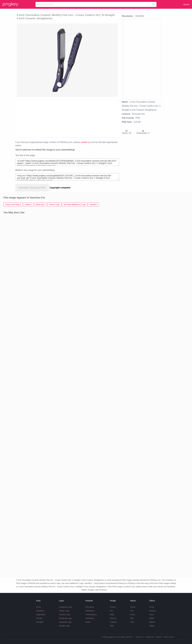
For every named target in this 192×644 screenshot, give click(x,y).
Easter (88, 622)
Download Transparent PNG (32, 188)
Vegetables (41, 615)
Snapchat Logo (65, 622)
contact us (85, 142)
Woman (113, 618)
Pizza (38, 607)
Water (152, 618)
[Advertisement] (47, 117)
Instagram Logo (65, 607)
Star (132, 618)
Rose (151, 615)
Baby (112, 615)
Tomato (39, 618)
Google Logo (64, 626)
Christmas (90, 607)
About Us (139, 637)
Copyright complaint (60, 188)
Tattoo (152, 626)
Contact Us (150, 637)
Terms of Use (169, 637)
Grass (133, 615)
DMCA (159, 637)
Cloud (133, 607)
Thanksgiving (91, 615)
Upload (186, 4)
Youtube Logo (65, 615)
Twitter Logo (64, 611)
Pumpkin (40, 622)
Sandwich (40, 611)
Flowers (153, 611)
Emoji (152, 607)
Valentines (90, 618)
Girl (111, 611)
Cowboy (113, 622)
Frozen (113, 607)
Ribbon (152, 622)
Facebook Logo (65, 618)
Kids (112, 626)
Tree (132, 622)
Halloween (90, 611)
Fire (132, 611)
